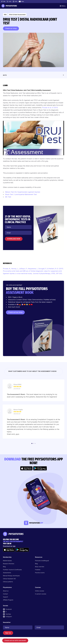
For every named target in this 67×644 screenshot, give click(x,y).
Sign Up (8, 633)
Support (5, 597)
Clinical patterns (8, 582)
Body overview (40, 567)
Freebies (38, 570)
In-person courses (41, 594)
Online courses (40, 591)
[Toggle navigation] (63, 6)
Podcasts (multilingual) (42, 561)
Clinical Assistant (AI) (9, 579)
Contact (5, 594)
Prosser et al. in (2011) (50, 108)
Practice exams (40, 573)
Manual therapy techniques (11, 576)
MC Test (8, 197)
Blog (4, 567)
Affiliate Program (8, 600)
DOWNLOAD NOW (14, 239)
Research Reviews (9, 564)
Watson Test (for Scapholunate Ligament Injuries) (23, 192)
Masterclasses (7, 561)
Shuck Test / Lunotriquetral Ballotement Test (21, 194)
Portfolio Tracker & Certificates (12, 570)
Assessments (7, 573)
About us (6, 591)
